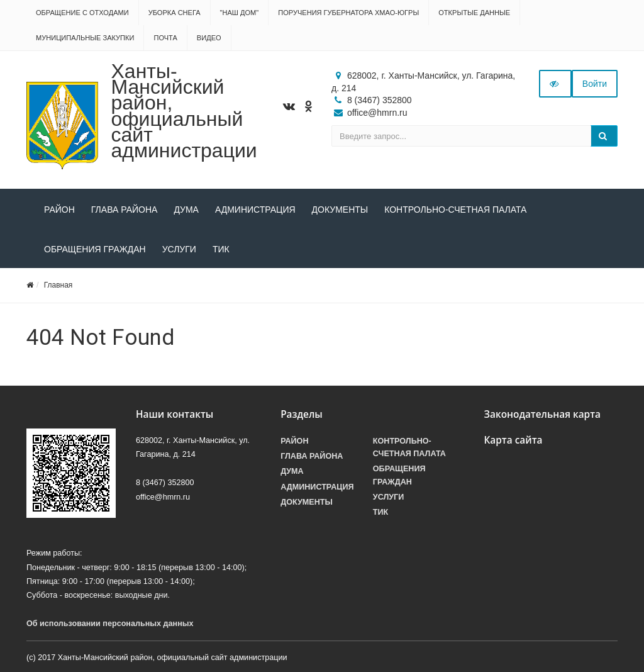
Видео (209, 38)
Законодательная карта (542, 414)
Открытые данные (474, 13)
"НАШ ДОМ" (240, 13)
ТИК (221, 249)
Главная (58, 285)
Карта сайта (513, 440)
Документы (340, 210)
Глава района (125, 210)
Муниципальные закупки (85, 38)
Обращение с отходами (82, 13)
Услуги (179, 249)
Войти (595, 84)
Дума (186, 210)
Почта (165, 38)
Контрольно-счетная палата (455, 210)
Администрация (255, 210)
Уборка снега (175, 13)
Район (59, 210)
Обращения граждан (95, 249)
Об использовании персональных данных (110, 624)
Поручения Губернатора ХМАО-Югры (348, 13)
